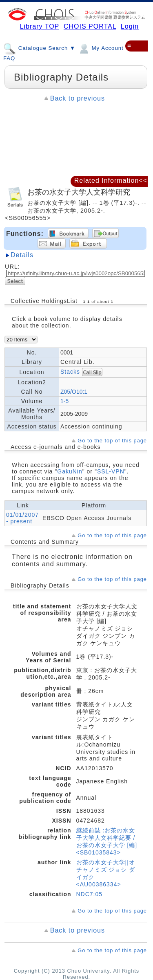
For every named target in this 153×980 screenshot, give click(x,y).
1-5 (64, 401)
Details (22, 255)
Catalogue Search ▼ (39, 48)
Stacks (70, 372)
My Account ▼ (104, 48)
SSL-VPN (111, 471)
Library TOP (40, 26)
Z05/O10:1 (74, 392)
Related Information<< (111, 181)
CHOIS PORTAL (90, 26)
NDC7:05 (90, 894)
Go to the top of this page (112, 441)
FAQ (9, 58)
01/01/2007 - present (22, 518)
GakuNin (70, 471)
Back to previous (78, 98)
